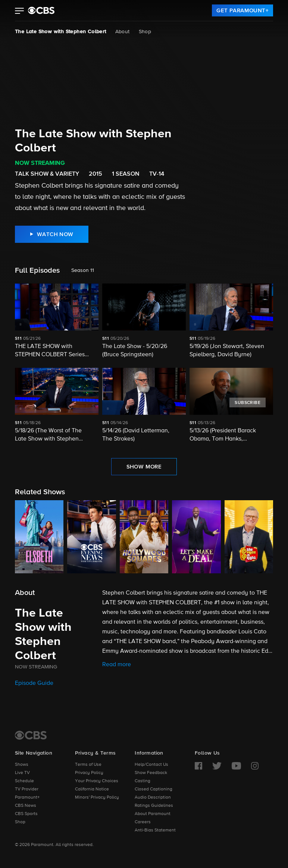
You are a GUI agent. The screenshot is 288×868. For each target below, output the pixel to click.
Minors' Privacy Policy (97, 798)
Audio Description (153, 798)
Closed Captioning (154, 789)
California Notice (92, 789)
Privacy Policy (89, 773)
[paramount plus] (41, 10)
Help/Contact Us (151, 765)
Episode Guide (34, 683)
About (123, 32)
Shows (22, 765)
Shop (145, 32)
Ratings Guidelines (154, 806)
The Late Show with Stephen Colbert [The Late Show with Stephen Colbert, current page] (61, 32)
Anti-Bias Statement (155, 830)
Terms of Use (88, 765)
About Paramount (153, 814)
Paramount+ (27, 798)
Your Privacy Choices (97, 781)
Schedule (24, 781)
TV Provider (27, 789)
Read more (117, 665)
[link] (242, 10)
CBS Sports (26, 814)
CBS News (26, 806)
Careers (143, 822)
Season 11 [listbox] (83, 270)
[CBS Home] (31, 735)
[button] (20, 12)
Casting (143, 781)
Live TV (22, 773)
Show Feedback (151, 773)
